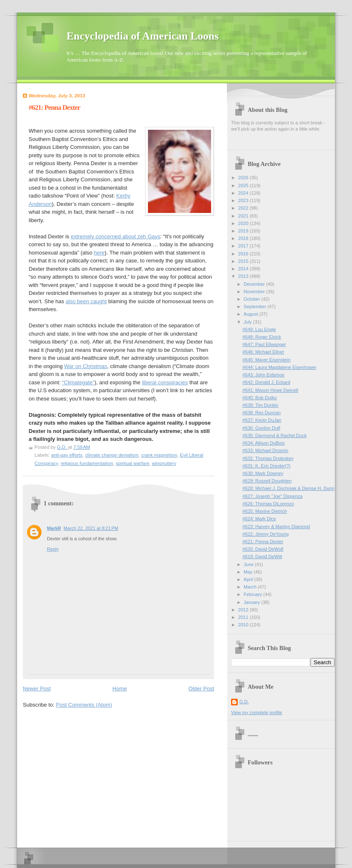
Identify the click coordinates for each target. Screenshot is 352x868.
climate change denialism (112, 455)
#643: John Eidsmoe (264, 375)
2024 (244, 193)
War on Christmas (86, 366)
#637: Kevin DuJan (262, 420)
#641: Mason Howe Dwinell (271, 390)
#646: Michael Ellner (263, 352)
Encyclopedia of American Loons (143, 36)
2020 (244, 223)
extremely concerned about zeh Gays (115, 236)
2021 (244, 216)
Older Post (201, 689)
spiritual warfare (133, 463)
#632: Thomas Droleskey (268, 458)
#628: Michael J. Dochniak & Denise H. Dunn (289, 488)
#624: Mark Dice (259, 519)
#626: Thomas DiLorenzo (268, 504)
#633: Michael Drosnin (266, 450)
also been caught (86, 301)
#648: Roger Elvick (262, 337)
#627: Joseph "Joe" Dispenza (273, 496)
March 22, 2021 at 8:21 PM (91, 528)
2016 (244, 254)
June (249, 564)
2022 (244, 208)
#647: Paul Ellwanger (264, 344)
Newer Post (37, 689)
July (248, 322)
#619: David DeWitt (262, 556)
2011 (244, 617)
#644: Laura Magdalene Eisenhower (280, 367)
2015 (244, 261)
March (251, 587)
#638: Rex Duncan (262, 413)
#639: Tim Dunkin (261, 405)
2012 (244, 610)
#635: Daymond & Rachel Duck (275, 435)
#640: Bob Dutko (260, 398)
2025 (244, 185)
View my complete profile (257, 712)
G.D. (244, 702)
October (252, 299)
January (252, 602)
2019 (244, 231)
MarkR (54, 528)
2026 (244, 178)
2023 (244, 200)
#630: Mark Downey (263, 473)
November (255, 292)
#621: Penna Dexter (263, 542)
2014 (244, 269)
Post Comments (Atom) (84, 705)
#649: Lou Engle (259, 329)
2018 (244, 238)
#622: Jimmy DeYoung (266, 534)
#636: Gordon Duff (262, 428)
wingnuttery (164, 463)
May (249, 572)
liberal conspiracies (165, 382)
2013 (244, 276)
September (255, 307)
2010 (244, 625)
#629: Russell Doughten (267, 481)
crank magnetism (159, 455)
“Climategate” (78, 382)
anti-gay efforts (67, 455)
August (251, 314)
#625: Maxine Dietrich (265, 511)
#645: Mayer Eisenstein (267, 360)
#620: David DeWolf (263, 549)
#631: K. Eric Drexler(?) (267, 466)
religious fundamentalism (87, 463)
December (255, 284)
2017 (244, 246)
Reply (53, 549)
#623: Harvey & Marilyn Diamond (276, 527)
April (249, 579)
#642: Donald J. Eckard (267, 382)
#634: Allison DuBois (264, 443)
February (253, 594)
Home (120, 689)
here (99, 253)
